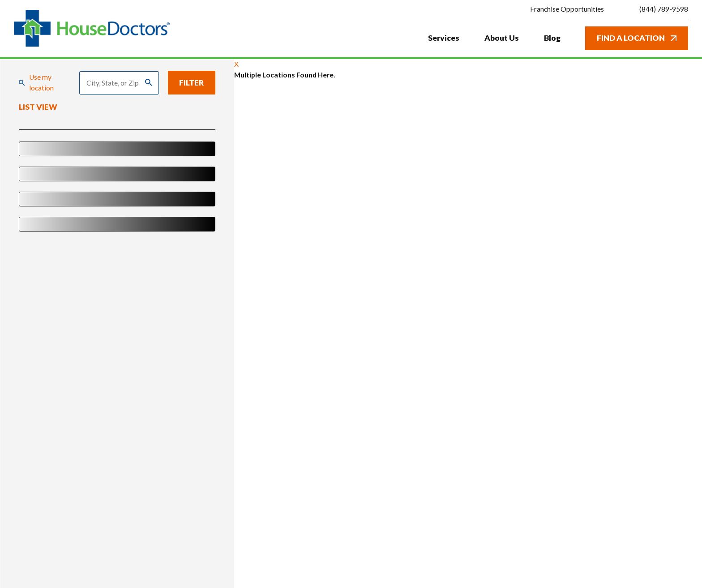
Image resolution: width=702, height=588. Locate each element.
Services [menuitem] (444, 38)
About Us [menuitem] (502, 38)
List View (38, 107)
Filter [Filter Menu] (191, 83)
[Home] (92, 28)
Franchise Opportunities (567, 9)
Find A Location (637, 38)
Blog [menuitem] (552, 38)
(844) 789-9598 (664, 9)
